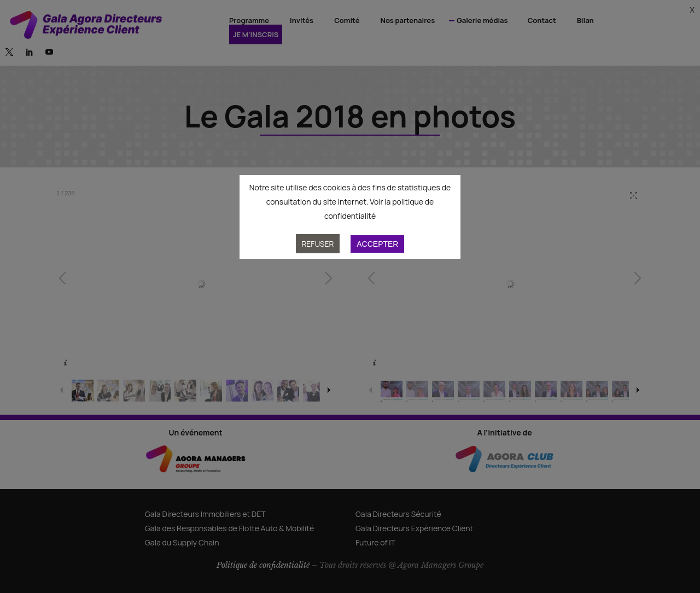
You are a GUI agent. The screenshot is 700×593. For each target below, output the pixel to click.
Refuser (318, 244)
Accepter (377, 244)
